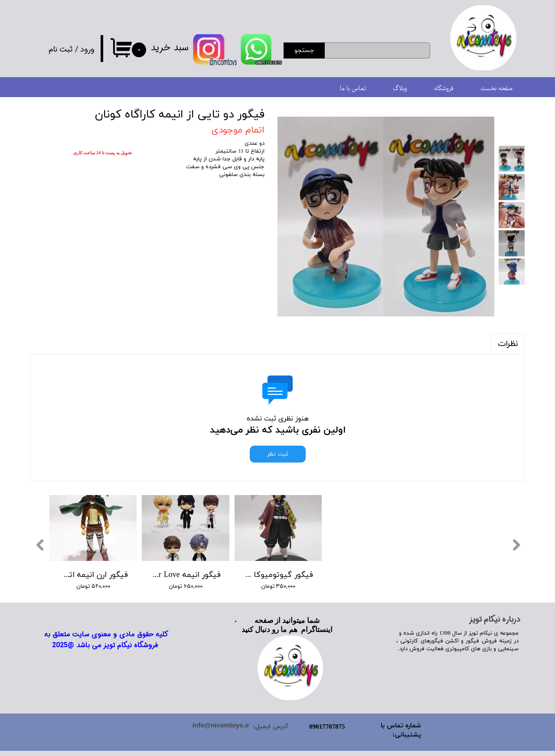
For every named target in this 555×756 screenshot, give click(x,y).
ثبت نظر (278, 454)
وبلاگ (400, 89)
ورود (87, 49)
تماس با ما (353, 89)
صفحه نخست (496, 89)
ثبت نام (61, 49)
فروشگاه (444, 89)
